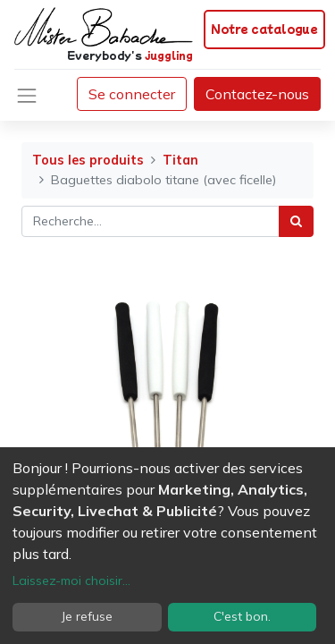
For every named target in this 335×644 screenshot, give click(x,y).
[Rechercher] (296, 221)
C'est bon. (242, 616)
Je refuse (87, 616)
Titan (180, 160)
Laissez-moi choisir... (71, 580)
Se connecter (132, 94)
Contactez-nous (257, 94)
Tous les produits (88, 160)
